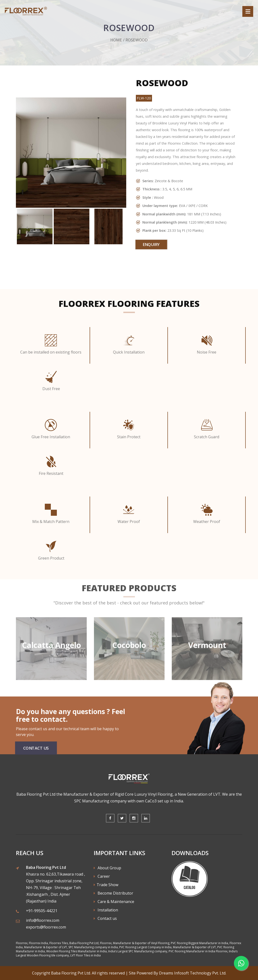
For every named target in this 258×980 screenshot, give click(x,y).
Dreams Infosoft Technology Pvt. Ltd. (193, 973)
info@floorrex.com (43, 920)
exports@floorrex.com (46, 927)
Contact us (105, 918)
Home (116, 40)
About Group (107, 868)
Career (102, 876)
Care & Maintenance (114, 902)
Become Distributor (113, 893)
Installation (106, 910)
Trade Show (106, 885)
